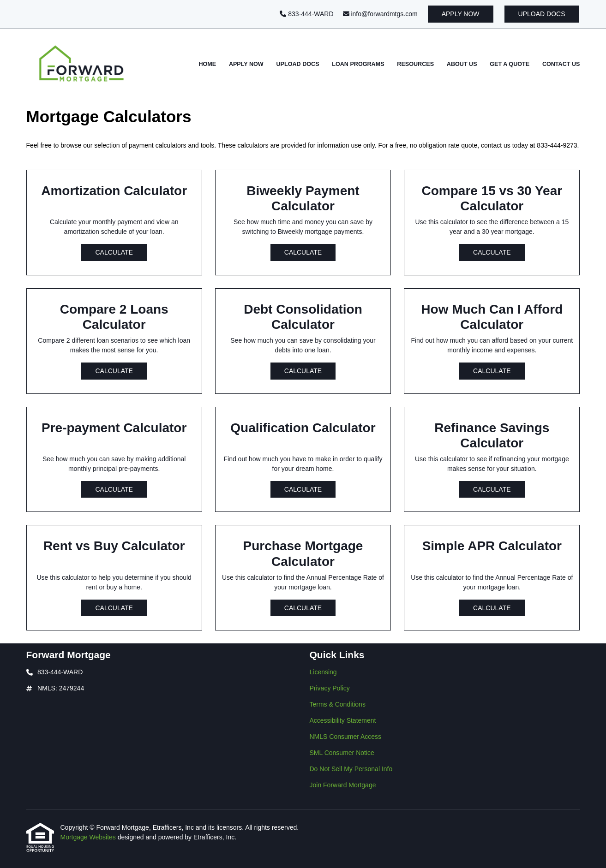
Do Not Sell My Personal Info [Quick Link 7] (351, 769)
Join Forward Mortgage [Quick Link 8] (343, 785)
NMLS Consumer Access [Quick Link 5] (346, 737)
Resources (415, 64)
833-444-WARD (306, 14)
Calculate (114, 252)
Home (207, 64)
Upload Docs (542, 14)
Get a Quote (510, 64)
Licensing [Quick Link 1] (323, 672)
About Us (462, 64)
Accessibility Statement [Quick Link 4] (343, 720)
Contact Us (561, 64)
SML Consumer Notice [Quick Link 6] (342, 753)
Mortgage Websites (89, 837)
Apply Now (461, 14)
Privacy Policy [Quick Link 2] (330, 688)
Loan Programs (358, 64)
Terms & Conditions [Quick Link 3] (338, 704)
